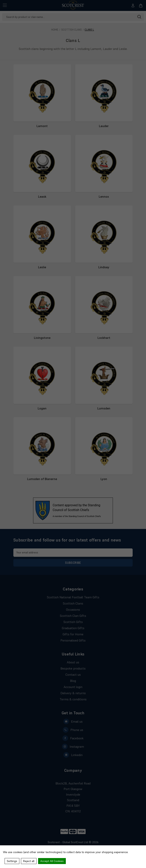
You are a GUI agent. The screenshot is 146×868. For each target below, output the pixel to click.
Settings (12, 861)
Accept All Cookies (52, 861)
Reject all (29, 861)
